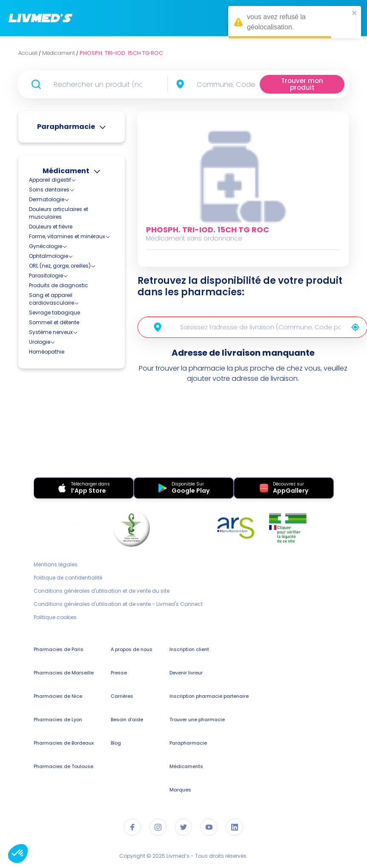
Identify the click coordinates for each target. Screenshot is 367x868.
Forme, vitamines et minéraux (67, 236)
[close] (355, 13)
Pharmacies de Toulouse (63, 766)
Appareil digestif (50, 180)
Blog (116, 743)
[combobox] (228, 84)
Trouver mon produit (302, 84)
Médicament (66, 171)
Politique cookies (55, 617)
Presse (119, 673)
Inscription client (189, 649)
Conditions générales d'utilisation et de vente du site (102, 591)
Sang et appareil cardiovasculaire (52, 299)
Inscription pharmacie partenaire (209, 696)
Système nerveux (51, 332)
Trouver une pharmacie (197, 720)
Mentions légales (56, 565)
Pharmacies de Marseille (64, 673)
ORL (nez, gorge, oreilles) (60, 266)
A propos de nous (132, 649)
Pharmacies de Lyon (58, 720)
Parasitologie (46, 276)
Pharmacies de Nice (58, 696)
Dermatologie (47, 199)
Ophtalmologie (49, 256)
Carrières (122, 696)
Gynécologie (46, 246)
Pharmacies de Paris (59, 649)
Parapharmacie (66, 127)
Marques (180, 790)
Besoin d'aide (127, 720)
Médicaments (186, 766)
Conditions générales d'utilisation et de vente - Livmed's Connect (118, 604)
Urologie (40, 342)
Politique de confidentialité (68, 578)
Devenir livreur (186, 673)
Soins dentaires (49, 190)
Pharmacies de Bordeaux (64, 743)
